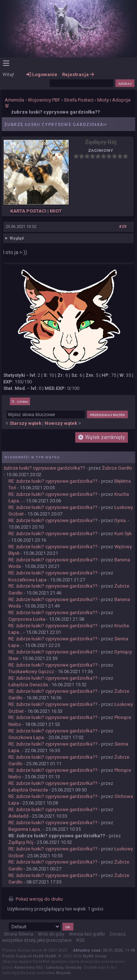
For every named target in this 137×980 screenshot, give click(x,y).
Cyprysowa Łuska (27, 619)
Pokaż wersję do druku (39, 899)
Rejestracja (78, 74)
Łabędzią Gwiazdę (64, 967)
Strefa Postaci (79, 100)
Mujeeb (63, 973)
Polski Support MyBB (23, 956)
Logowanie (42, 74)
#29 (123, 227)
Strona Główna (19, 934)
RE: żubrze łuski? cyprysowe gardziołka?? (53, 481)
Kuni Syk (123, 534)
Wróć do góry (51, 934)
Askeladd (18, 816)
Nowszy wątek (61, 423)
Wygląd (17, 238)
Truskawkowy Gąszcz (31, 671)
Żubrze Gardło (117, 468)
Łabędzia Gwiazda (28, 685)
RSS (80, 940)
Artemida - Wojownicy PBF (33, 100)
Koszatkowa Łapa (27, 580)
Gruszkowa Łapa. (27, 737)
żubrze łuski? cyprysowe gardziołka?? (44, 468)
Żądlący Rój (21, 842)
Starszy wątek (25, 423)
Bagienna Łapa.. (25, 829)
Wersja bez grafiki (87, 934)
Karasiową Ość (28, 967)
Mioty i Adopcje (114, 100)
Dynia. (121, 520)
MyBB (50, 956)
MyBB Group (95, 956)
